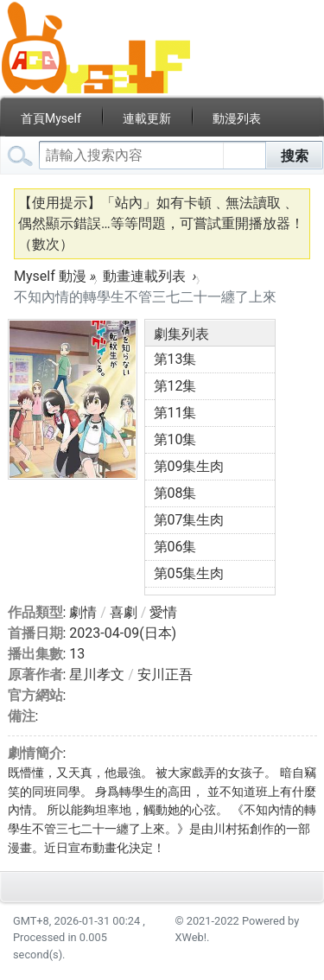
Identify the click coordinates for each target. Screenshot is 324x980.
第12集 (175, 386)
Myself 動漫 (50, 276)
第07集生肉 (189, 520)
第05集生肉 (189, 573)
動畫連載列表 (144, 276)
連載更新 (147, 118)
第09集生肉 (189, 466)
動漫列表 (237, 118)
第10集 (175, 439)
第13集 (175, 359)
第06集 (175, 547)
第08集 (175, 493)
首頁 (51, 118)
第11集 (175, 413)
